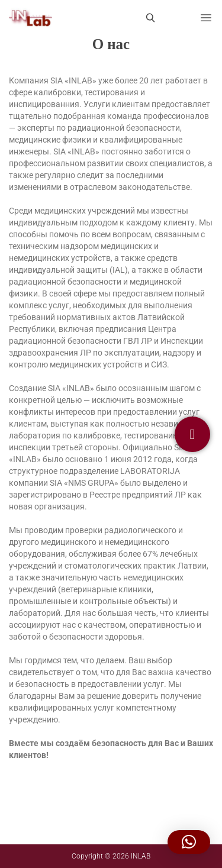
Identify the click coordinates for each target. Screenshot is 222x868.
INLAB (141, 856)
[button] (189, 842)
